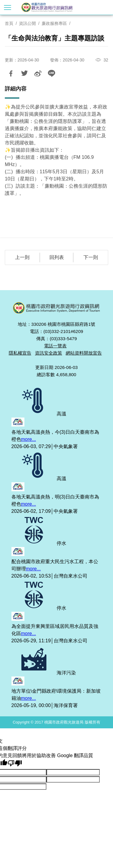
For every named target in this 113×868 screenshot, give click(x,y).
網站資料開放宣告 (84, 353)
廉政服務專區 (54, 23)
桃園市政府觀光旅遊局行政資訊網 (56, 7)
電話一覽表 (55, 346)
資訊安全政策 (49, 353)
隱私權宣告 (20, 353)
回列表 (57, 257)
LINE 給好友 (52, 73)
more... (29, 439)
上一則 (22, 257)
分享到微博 (38, 73)
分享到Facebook (11, 73)
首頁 (9, 23)
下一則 (91, 257)
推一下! (24, 73)
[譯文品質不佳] (15, 763)
